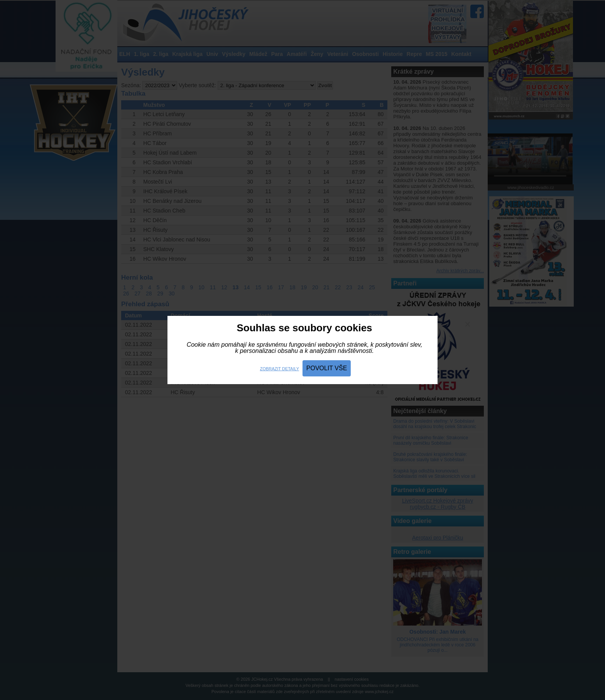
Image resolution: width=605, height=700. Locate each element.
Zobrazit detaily (280, 369)
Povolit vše (327, 368)
